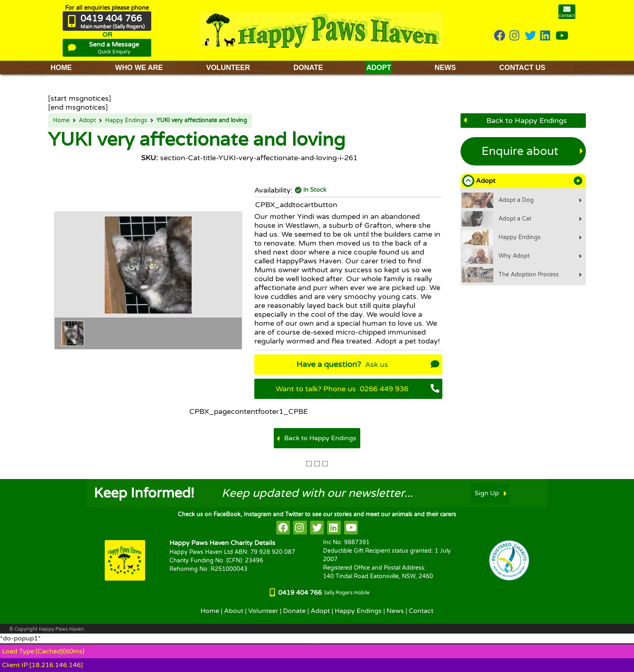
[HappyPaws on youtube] (562, 36)
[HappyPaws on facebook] (283, 528)
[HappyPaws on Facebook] (500, 36)
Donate (294, 611)
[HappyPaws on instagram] (515, 36)
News (395, 611)
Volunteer (263, 611)
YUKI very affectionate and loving (202, 121)
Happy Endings (126, 121)
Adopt (87, 121)
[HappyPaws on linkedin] (546, 36)
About (234, 611)
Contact (421, 611)
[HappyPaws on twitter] (530, 36)
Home (61, 121)
